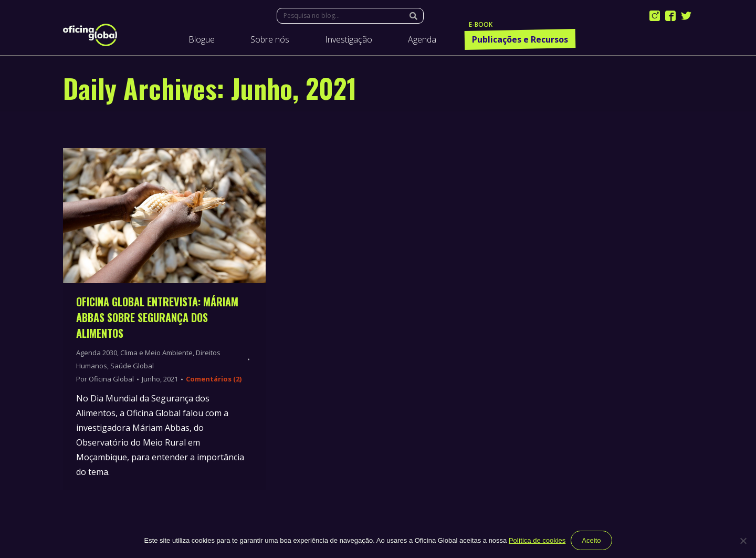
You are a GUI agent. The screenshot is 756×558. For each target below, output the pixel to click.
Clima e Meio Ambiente (156, 353)
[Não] (743, 541)
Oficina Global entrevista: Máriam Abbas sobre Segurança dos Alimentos (157, 317)
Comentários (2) (214, 379)
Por (105, 379)
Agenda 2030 (97, 353)
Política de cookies (537, 540)
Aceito (591, 540)
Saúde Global (132, 366)
